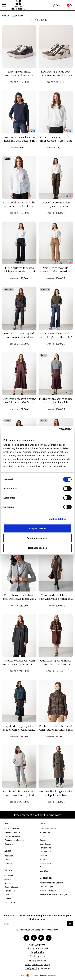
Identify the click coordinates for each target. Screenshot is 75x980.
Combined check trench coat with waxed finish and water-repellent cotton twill (56, 599)
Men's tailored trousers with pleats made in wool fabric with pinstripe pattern (19, 273)
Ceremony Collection (49, 829)
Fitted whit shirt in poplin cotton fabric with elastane (19, 204)
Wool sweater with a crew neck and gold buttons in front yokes (19, 140)
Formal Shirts (45, 848)
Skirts (7, 895)
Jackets (8, 879)
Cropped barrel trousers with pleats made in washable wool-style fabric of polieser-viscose (56, 208)
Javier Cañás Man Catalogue (52, 883)
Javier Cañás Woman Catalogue (54, 894)
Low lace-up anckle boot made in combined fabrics (56, 73)
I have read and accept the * (39, 930)
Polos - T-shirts (46, 863)
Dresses (8, 883)
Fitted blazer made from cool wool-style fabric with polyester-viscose (19, 599)
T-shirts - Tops (10, 891)
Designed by (38, 968)
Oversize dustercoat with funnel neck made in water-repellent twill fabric (19, 664)
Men (42, 823)
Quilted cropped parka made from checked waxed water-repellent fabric (19, 729)
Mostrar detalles (57, 519)
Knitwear (43, 859)
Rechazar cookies (38, 548)
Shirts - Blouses (11, 887)
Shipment (8, 844)
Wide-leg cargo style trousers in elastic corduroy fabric (56, 271)
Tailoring (8, 864)
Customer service (12, 829)
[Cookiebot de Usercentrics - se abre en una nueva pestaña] (59, 430)
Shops (7, 860)
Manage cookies (37, 960)
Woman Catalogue (48, 891)
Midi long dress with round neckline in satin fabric (19, 400)
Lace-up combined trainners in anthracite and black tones (19, 75)
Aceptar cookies (37, 528)
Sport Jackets (46, 844)
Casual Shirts (45, 852)
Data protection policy (37, 964)
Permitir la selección (37, 538)
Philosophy (9, 856)
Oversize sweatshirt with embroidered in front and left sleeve (56, 140)
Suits (42, 867)
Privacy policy (51, 930)
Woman (6, 16)
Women (9, 870)
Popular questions (12, 836)
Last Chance (10, 902)
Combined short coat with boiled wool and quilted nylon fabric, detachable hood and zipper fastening (19, 797)
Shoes (42, 836)
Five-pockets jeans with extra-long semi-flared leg (56, 335)
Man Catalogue (46, 887)
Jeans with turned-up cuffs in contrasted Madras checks (19, 337)
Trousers (8, 899)
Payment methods (12, 832)
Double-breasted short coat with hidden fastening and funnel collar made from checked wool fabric (56, 731)
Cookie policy (37, 956)
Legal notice (38, 952)
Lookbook (46, 878)
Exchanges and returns (14, 840)
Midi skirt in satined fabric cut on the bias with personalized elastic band (56, 402)
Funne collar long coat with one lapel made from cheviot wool (56, 795)
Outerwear (9, 875)
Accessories (45, 832)
